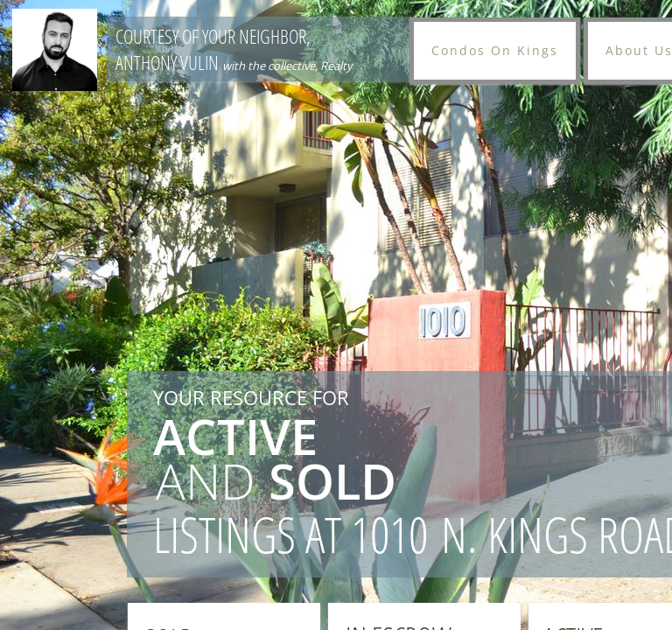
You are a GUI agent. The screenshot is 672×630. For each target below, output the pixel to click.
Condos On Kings (495, 50)
